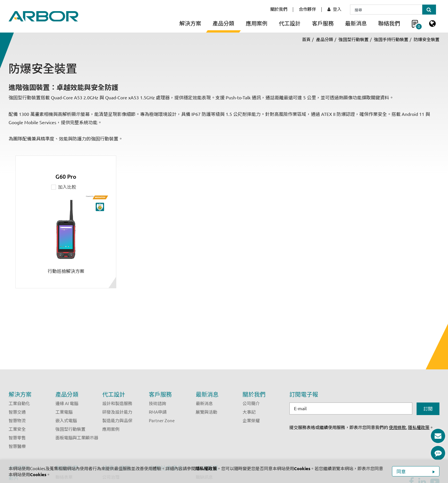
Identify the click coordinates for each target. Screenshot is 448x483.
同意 (402, 472)
